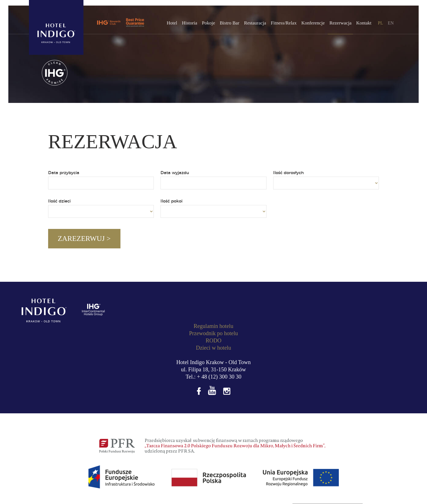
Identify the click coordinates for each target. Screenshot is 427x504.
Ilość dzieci (59, 201)
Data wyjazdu (175, 173)
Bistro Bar (229, 23)
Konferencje (313, 23)
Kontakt (364, 23)
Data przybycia (64, 173)
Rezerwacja (340, 23)
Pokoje (208, 23)
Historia (190, 23)
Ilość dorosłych (288, 173)
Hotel (172, 23)
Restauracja (255, 23)
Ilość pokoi (171, 201)
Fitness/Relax (284, 23)
